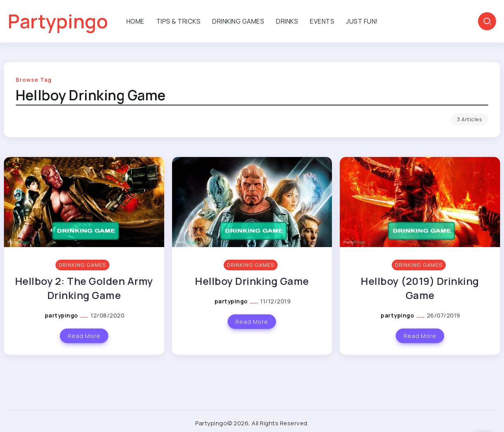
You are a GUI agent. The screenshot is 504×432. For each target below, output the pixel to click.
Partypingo (58, 21)
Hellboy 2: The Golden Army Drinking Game (84, 288)
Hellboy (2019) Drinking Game (420, 288)
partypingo (62, 315)
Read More (84, 336)
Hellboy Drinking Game (252, 281)
